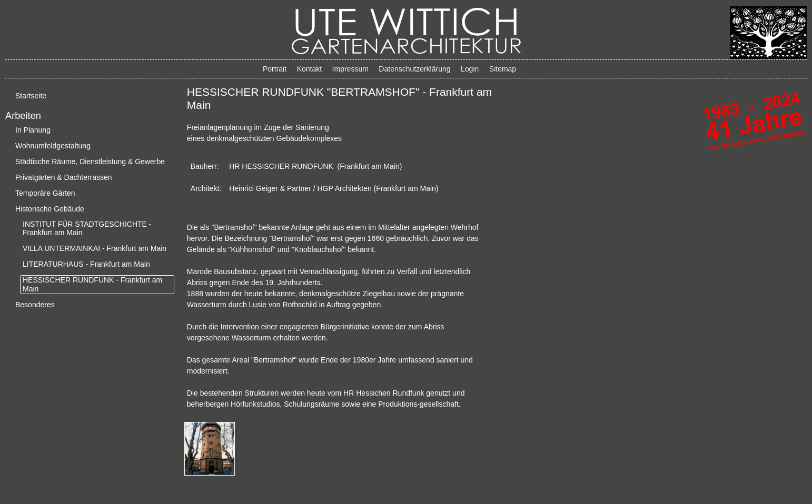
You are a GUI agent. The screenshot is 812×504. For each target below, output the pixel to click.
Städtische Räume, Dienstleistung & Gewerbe (90, 162)
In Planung (33, 130)
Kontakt (309, 69)
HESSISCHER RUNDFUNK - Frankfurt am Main (92, 284)
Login (470, 69)
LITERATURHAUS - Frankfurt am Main (86, 264)
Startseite (31, 96)
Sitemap (503, 69)
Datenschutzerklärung (414, 69)
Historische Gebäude (50, 209)
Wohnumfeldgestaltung (53, 146)
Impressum (350, 69)
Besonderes (35, 305)
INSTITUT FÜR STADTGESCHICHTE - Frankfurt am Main (87, 229)
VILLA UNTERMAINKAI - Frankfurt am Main (95, 248)
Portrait (275, 69)
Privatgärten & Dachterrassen (64, 177)
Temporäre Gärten (45, 193)
